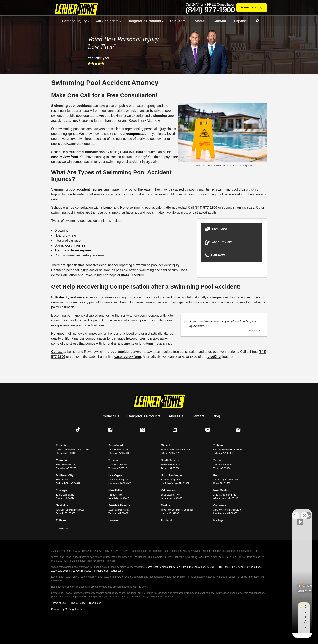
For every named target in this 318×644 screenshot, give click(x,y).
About (200, 21)
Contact (220, 21)
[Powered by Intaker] (283, 635)
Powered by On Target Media (67, 609)
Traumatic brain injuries (73, 250)
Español (241, 21)
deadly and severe (73, 297)
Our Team (178, 21)
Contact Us (110, 416)
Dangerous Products (144, 21)
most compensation (133, 134)
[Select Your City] (252, 8)
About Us (176, 416)
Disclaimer (95, 603)
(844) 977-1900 (210, 10)
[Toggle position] (296, 512)
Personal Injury (74, 21)
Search (255, 21)
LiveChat (214, 357)
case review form (65, 157)
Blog (216, 416)
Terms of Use (59, 603)
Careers (198, 416)
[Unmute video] (245, 512)
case (251, 207)
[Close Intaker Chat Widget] (304, 512)
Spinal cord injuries (70, 245)
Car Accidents (107, 21)
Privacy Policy (78, 603)
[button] (232, 229)
